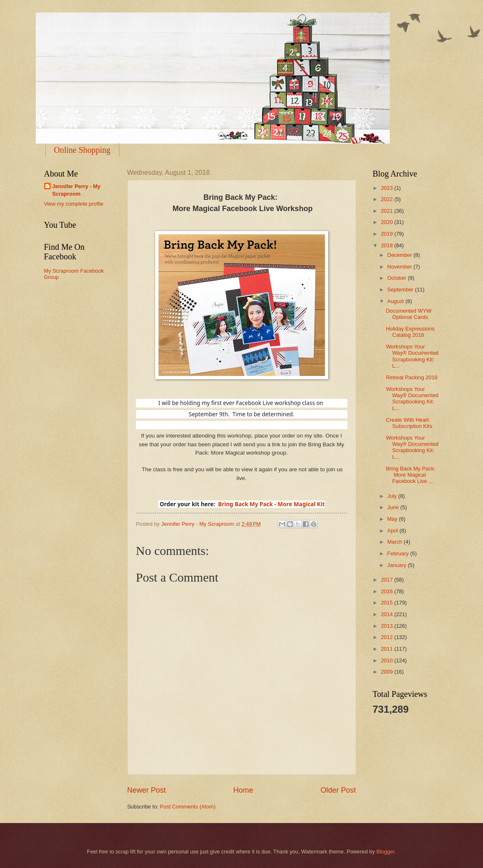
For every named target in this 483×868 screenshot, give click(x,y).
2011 (387, 649)
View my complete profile (74, 204)
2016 (387, 591)
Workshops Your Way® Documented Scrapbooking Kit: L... (412, 356)
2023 (387, 188)
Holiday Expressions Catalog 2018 (410, 332)
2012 (387, 637)
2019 (387, 234)
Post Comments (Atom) (188, 807)
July (393, 496)
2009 (387, 672)
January (398, 565)
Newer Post (147, 790)
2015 (387, 603)
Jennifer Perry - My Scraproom (77, 190)
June (394, 507)
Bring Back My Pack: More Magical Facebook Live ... (411, 475)
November (400, 267)
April (393, 531)
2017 (387, 580)
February (399, 553)
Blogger (386, 852)
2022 (387, 199)
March (395, 542)
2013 (387, 626)
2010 (387, 660)
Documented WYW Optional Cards (409, 314)
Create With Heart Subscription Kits (409, 423)
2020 (387, 222)
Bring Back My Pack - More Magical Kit (271, 504)
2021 (387, 211)
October (398, 278)
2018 (387, 245)
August (396, 301)
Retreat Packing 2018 (412, 377)
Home (243, 790)
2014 (387, 614)
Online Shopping (82, 150)
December (400, 255)
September (401, 290)
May (393, 519)
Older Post (338, 790)
